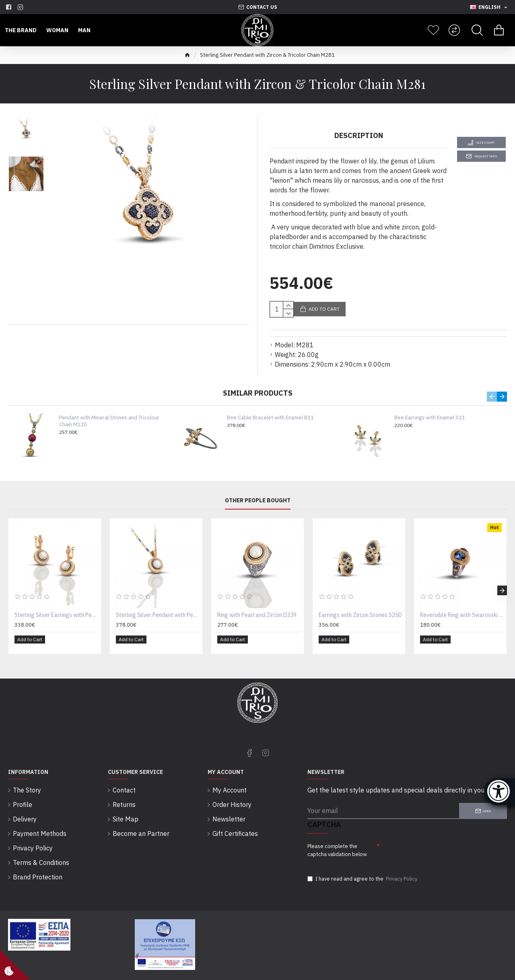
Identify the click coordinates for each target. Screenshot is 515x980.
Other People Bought (258, 491)
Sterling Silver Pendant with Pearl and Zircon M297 (158, 606)
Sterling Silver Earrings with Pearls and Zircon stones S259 (56, 606)
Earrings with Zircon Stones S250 (360, 606)
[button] (492, 387)
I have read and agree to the (363, 867)
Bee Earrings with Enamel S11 (430, 408)
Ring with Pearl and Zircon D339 (257, 606)
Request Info (486, 156)
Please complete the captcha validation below (337, 835)
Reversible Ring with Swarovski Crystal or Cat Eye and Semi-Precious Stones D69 (462, 606)
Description (359, 135)
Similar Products (258, 383)
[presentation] (436, 839)
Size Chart (486, 142)
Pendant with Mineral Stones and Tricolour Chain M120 (109, 412)
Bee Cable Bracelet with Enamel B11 (270, 408)
